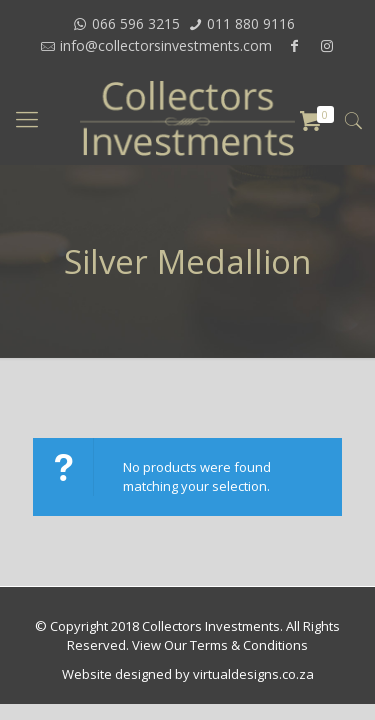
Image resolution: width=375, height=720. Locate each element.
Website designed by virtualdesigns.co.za (188, 674)
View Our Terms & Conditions (220, 645)
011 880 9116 (251, 23)
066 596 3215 (136, 23)
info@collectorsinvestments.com (166, 45)
